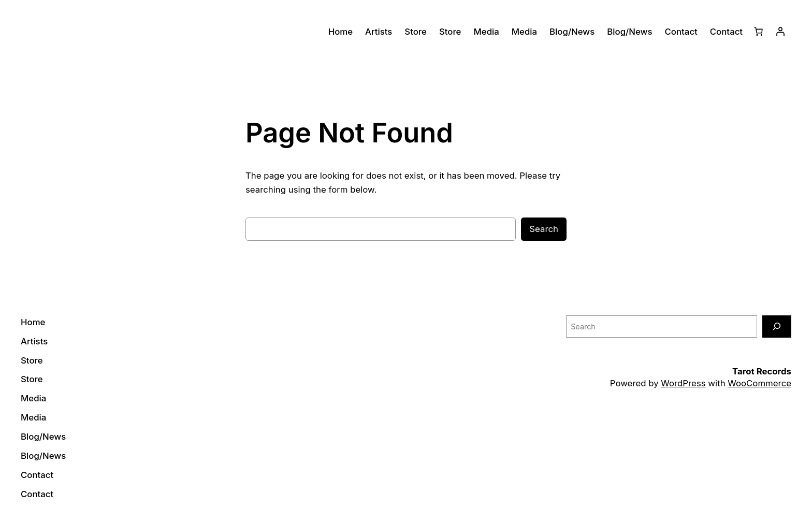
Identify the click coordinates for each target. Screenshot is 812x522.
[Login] (780, 32)
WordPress (683, 383)
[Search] (777, 327)
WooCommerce (759, 383)
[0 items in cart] (759, 32)
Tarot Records (762, 371)
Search (544, 229)
